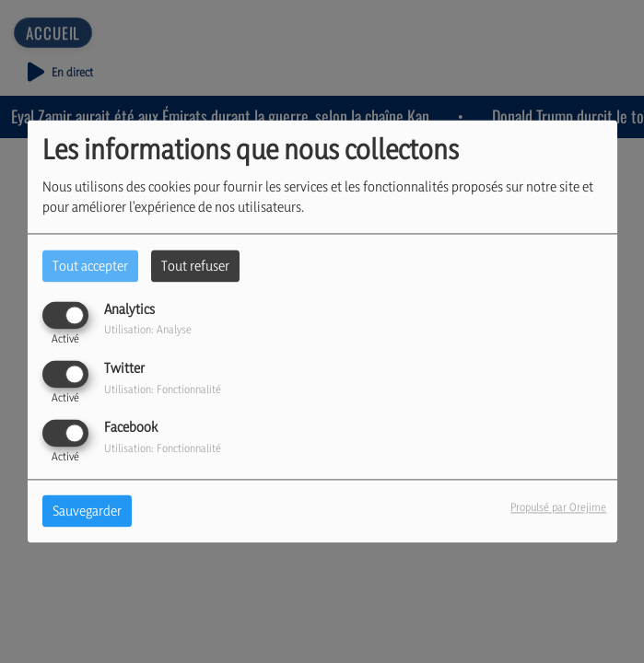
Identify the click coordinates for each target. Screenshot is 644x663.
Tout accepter (90, 266)
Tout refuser (195, 266)
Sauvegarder (87, 512)
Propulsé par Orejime (558, 508)
